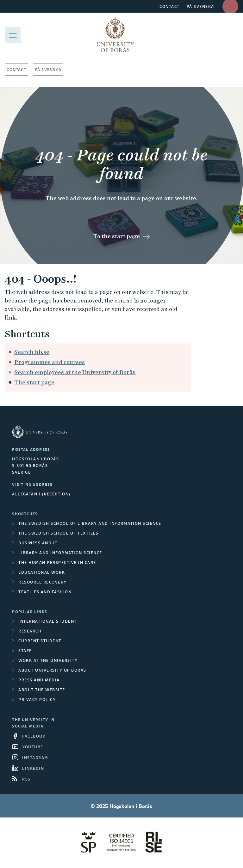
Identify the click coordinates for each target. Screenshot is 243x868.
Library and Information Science (60, 553)
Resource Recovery (43, 582)
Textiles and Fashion (45, 592)
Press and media (39, 680)
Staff (25, 651)
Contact (16, 70)
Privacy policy (37, 700)
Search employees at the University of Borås (75, 372)
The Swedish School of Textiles (58, 533)
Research (30, 631)
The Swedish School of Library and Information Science (90, 523)
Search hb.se (32, 352)
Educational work (42, 572)
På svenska (48, 70)
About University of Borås (52, 670)
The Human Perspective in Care (57, 563)
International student (48, 621)
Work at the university (48, 660)
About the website (42, 690)
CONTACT (170, 6)
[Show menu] (13, 35)
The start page (34, 382)
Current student (40, 641)
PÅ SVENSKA (200, 6)
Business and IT (38, 543)
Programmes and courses (50, 362)
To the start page (117, 236)
